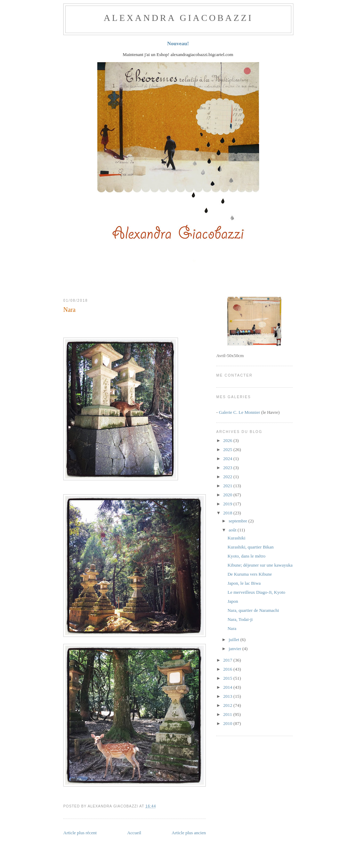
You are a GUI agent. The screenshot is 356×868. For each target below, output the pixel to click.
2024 (228, 459)
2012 (228, 705)
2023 (228, 468)
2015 (228, 678)
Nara (69, 310)
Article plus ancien (189, 833)
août (233, 530)
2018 (228, 513)
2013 (228, 696)
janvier (236, 649)
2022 (228, 477)
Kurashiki (236, 538)
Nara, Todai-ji (240, 619)
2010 (228, 723)
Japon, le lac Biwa (244, 583)
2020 (228, 495)
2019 (228, 504)
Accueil (134, 833)
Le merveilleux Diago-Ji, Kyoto (256, 592)
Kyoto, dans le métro (246, 556)
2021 (228, 486)
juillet (235, 640)
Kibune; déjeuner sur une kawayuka (260, 565)
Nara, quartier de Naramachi (253, 610)
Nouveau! (178, 43)
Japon (233, 601)
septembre (239, 521)
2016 (228, 669)
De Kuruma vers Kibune (249, 574)
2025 (228, 449)
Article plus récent (80, 833)
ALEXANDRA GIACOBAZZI (178, 18)
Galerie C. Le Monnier (240, 412)
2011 (228, 714)
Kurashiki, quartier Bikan (250, 547)
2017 (228, 660)
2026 (228, 440)
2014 (228, 687)
